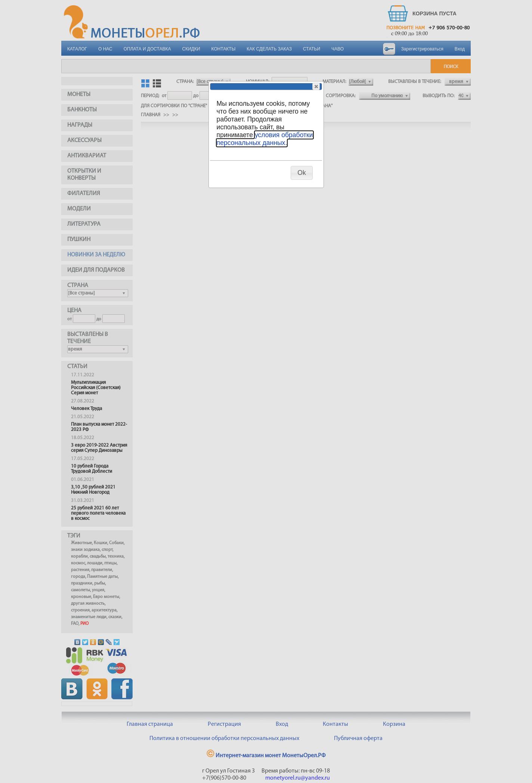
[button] (316, 86)
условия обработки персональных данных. (265, 139)
